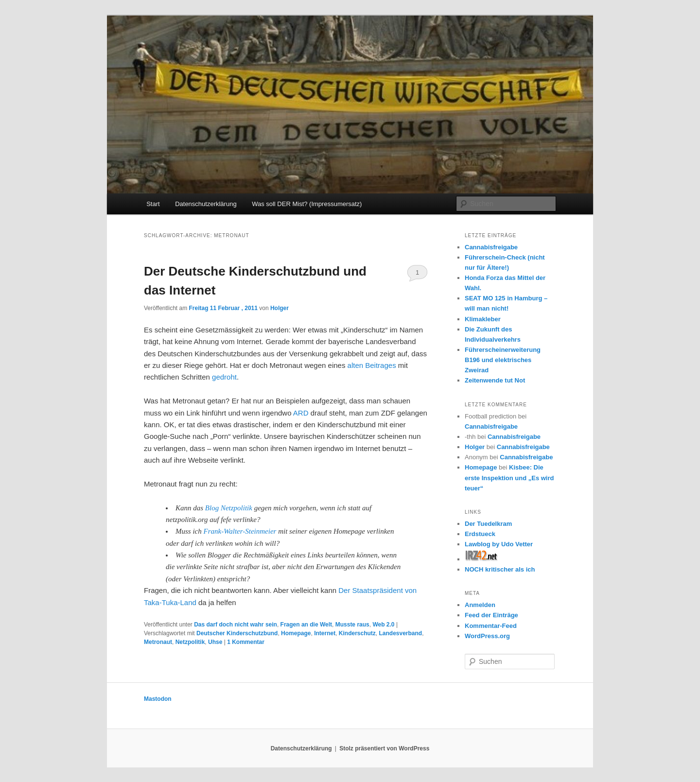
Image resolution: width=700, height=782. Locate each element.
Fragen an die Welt (306, 625)
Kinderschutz (357, 633)
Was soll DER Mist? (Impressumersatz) (307, 204)
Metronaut (158, 642)
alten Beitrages (372, 365)
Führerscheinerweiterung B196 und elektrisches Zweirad (503, 360)
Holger (280, 308)
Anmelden (480, 605)
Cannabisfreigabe (491, 247)
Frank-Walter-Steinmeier (240, 531)
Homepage (296, 633)
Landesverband (401, 633)
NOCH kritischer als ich (500, 569)
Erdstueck (480, 534)
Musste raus (352, 625)
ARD (301, 413)
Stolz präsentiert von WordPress (384, 748)
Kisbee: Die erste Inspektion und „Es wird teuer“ (509, 478)
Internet (325, 633)
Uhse (215, 642)
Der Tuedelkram (488, 524)
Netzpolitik (190, 642)
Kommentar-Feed (491, 626)
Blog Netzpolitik (229, 508)
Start (153, 204)
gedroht (224, 377)
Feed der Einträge (491, 615)
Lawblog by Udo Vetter (499, 544)
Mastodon (158, 699)
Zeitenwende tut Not (495, 380)
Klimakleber (483, 319)
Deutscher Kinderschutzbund (237, 633)
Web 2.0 (383, 625)
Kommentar (246, 642)
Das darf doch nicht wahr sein (236, 625)
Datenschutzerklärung (206, 204)
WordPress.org (487, 636)
